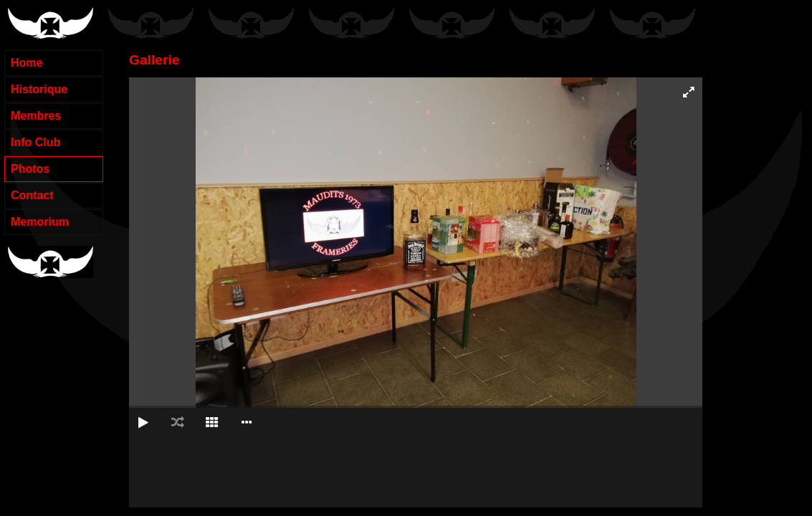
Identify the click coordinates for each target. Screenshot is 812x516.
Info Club (35, 142)
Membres (36, 116)
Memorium (40, 222)
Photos (30, 169)
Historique (39, 89)
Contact (32, 195)
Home (27, 63)
